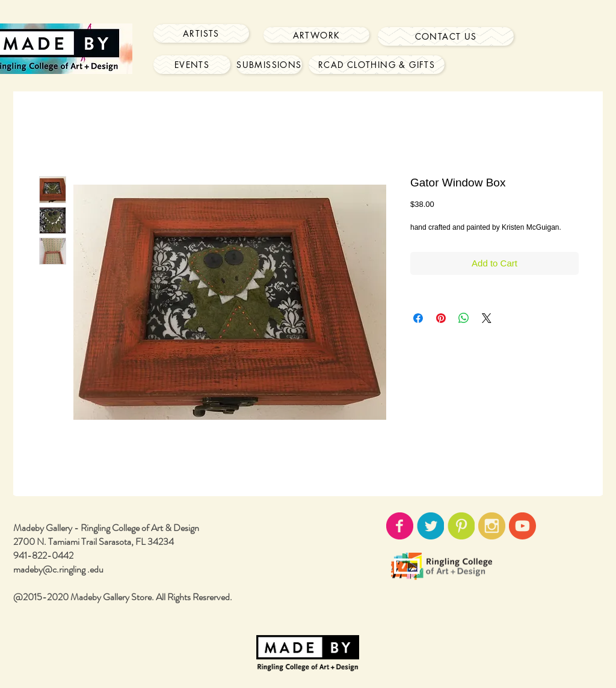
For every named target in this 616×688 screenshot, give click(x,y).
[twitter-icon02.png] (430, 526)
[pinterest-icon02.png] (461, 526)
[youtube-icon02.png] (522, 526)
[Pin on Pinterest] (441, 318)
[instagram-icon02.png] (492, 526)
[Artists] (201, 33)
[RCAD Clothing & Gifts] (377, 65)
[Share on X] (487, 318)
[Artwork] (316, 35)
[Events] (192, 65)
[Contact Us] (446, 36)
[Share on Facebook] (418, 318)
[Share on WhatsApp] (464, 318)
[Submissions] (269, 65)
